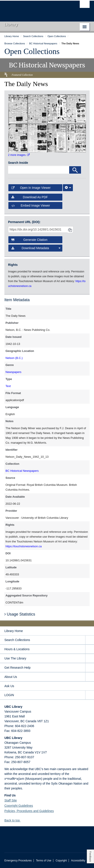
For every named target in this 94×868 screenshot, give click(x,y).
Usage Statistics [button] (20, 614)
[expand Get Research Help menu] (90, 668)
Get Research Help (17, 668)
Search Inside (18, 163)
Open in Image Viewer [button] (31, 188)
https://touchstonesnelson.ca (24, 546)
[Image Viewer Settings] (68, 188)
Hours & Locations (17, 649)
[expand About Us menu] (90, 677)
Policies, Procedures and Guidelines (29, 811)
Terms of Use (44, 861)
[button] (22, 820)
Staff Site (11, 800)
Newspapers (13, 372)
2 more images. (19, 155)
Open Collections (32, 51)
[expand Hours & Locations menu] (90, 649)
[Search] (75, 170)
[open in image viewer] (18, 108)
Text (8, 386)
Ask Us (9, 686)
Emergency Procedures (18, 861)
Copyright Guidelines (19, 806)
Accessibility (78, 861)
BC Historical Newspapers (22, 471)
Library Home (14, 631)
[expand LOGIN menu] (90, 695)
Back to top (14, 820)
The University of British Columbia (34, 9)
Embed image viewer (31, 205)
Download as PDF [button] (30, 197)
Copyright (61, 861)
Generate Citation (29, 240)
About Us (11, 677)
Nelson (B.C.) (14, 358)
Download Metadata (36, 248)
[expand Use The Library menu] (90, 658)
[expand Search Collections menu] (90, 640)
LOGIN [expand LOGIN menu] (9, 695)
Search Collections (17, 640)
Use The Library (15, 658)
